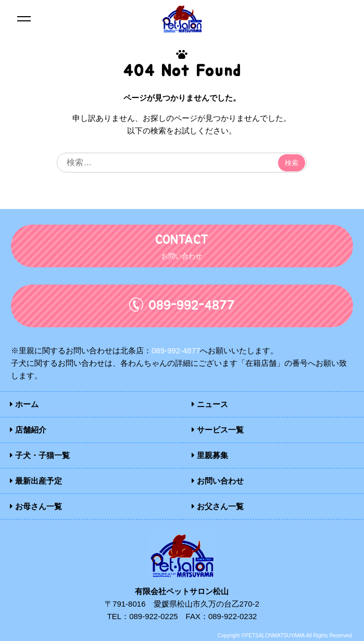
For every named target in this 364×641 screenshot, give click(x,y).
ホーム (24, 404)
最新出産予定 (36, 481)
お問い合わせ (218, 481)
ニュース (210, 404)
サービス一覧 (218, 430)
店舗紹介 (28, 430)
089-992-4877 (176, 350)
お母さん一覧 (36, 506)
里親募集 (210, 455)
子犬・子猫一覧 (40, 455)
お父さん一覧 (218, 506)
